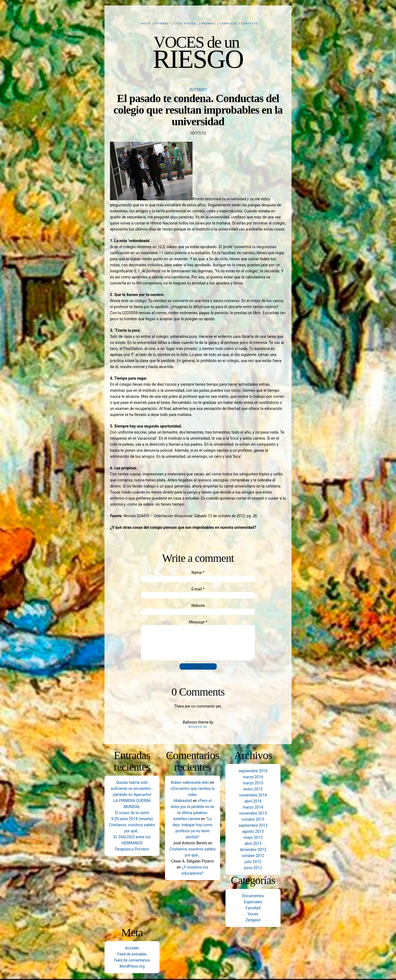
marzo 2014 (253, 807)
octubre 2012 (253, 856)
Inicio (146, 24)
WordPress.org (132, 966)
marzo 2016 (253, 777)
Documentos (253, 896)
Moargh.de (198, 727)
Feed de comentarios (132, 960)
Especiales (253, 902)
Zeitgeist (198, 90)
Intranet (163, 24)
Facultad (253, 908)
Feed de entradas (132, 954)
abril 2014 (253, 801)
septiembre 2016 (253, 771)
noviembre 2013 (253, 813)
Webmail (209, 24)
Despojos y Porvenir (132, 849)
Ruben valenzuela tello (190, 782)
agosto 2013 (253, 831)
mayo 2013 (253, 837)
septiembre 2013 (253, 825)
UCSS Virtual (186, 24)
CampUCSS (229, 24)
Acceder (132, 948)
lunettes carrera (187, 819)
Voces (253, 914)
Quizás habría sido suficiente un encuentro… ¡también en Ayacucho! (132, 789)
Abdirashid (183, 801)
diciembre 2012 (253, 850)
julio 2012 (253, 862)
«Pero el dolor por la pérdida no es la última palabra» (193, 807)
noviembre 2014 (253, 795)
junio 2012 (253, 868)
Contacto (249, 24)
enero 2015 (253, 789)
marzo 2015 (253, 783)
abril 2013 (253, 844)
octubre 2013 (253, 819)
